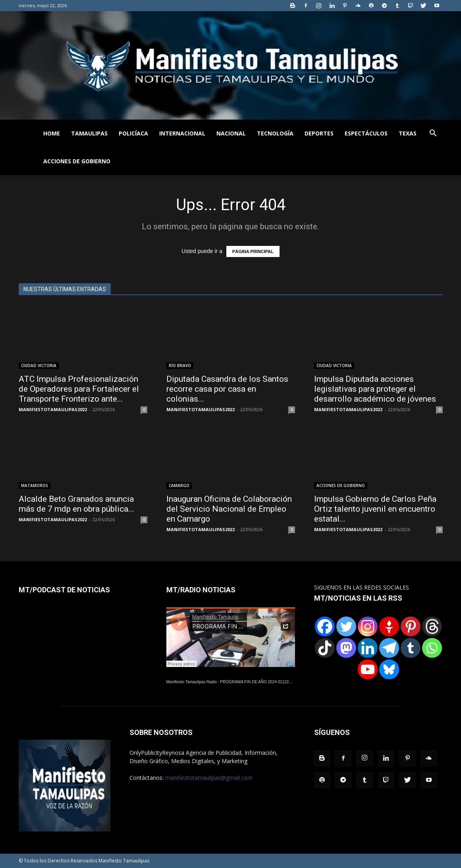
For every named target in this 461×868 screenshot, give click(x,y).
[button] (433, 134)
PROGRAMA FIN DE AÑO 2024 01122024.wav (262, 682)
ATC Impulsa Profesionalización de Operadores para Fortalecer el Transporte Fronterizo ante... (79, 389)
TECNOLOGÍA (275, 133)
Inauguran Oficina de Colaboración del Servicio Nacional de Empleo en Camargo (229, 509)
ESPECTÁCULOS (366, 133)
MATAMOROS (35, 485)
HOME (52, 133)
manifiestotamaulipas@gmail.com (209, 778)
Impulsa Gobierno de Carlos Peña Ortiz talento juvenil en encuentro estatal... (375, 509)
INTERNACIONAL (182, 133)
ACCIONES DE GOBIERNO (77, 161)
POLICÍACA (133, 133)
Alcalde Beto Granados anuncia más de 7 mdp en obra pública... (76, 504)
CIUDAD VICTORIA (39, 365)
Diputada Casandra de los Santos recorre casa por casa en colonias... (227, 389)
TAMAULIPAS (89, 133)
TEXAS (408, 133)
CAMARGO (179, 485)
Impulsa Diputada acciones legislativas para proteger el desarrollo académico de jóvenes (375, 389)
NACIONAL (231, 133)
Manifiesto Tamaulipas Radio (192, 682)
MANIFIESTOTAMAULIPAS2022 (53, 409)
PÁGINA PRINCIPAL (253, 251)
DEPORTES (319, 133)
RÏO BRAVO (180, 365)
